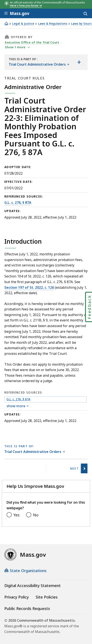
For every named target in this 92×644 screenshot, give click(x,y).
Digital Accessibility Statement (33, 586)
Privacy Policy (17, 597)
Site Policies (47, 597)
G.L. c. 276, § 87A (18, 203)
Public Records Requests (27, 608)
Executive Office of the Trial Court (32, 42)
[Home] (6, 24)
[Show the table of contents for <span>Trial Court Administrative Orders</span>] (79, 62)
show (16, 47)
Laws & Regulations (53, 24)
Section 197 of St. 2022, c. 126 (29, 287)
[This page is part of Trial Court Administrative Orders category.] (35, 452)
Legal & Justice (23, 24)
